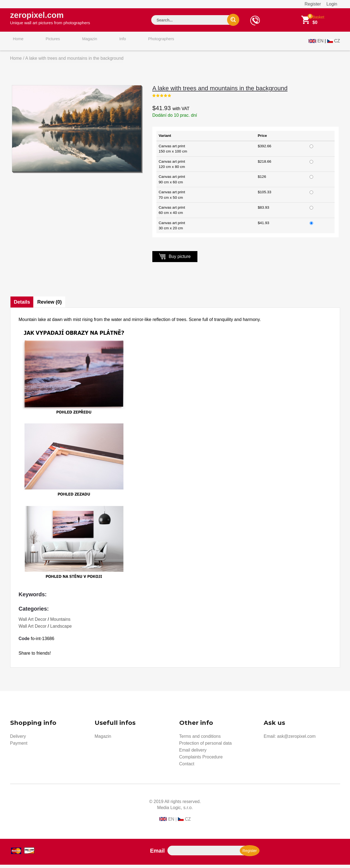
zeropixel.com (50, 20)
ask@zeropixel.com (296, 740)
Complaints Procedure (201, 760)
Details (22, 305)
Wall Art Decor (33, 623)
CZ (337, 43)
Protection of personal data (206, 746)
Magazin (77, 44)
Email (157, 854)
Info (104, 44)
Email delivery (193, 753)
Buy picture (175, 259)
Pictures (45, 44)
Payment (19, 746)
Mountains (60, 623)
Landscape (61, 629)
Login (332, 4)
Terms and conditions (200, 740)
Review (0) (52, 305)
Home (16, 44)
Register (313, 4)
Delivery (18, 740)
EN (320, 43)
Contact (187, 767)
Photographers (138, 44)
